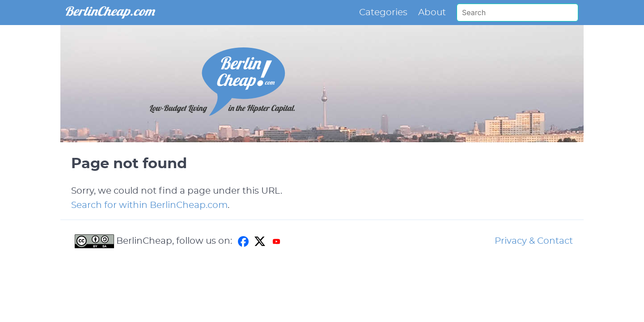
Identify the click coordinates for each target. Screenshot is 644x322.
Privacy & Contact (534, 241)
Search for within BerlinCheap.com (149, 205)
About (432, 13)
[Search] (517, 13)
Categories (383, 13)
